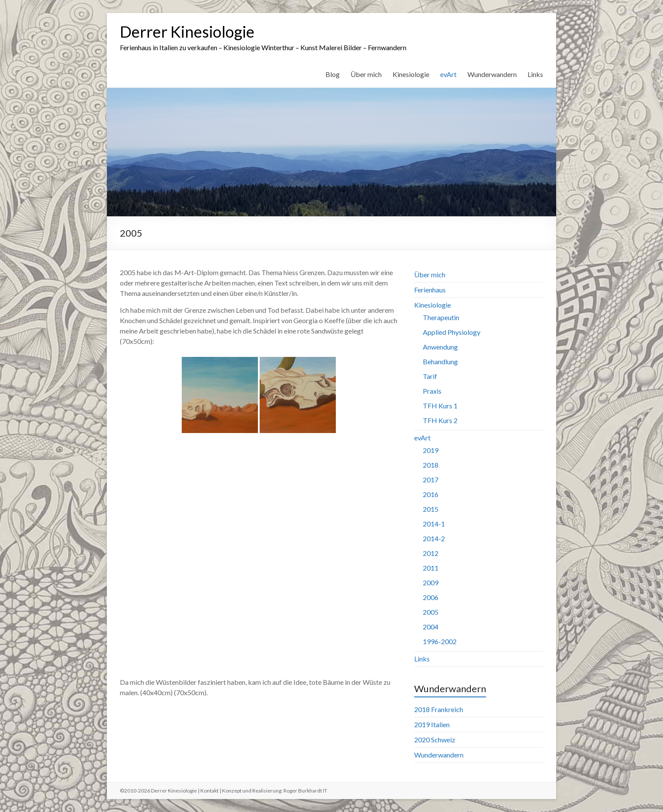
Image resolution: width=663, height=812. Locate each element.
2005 (431, 612)
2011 (431, 568)
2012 (431, 553)
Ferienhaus (430, 290)
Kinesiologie (411, 74)
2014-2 (434, 538)
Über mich (366, 74)
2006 (431, 597)
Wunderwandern (492, 74)
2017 (431, 480)
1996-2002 (440, 641)
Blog (333, 74)
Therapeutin (441, 317)
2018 (431, 465)
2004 (431, 627)
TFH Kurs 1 (440, 406)
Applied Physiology (452, 332)
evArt (448, 74)
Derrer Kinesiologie (187, 32)
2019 (431, 450)
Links (535, 74)
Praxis (432, 391)
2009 (431, 583)
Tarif (430, 376)
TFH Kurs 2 (440, 420)
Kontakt (209, 791)
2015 (431, 509)
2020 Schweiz (435, 740)
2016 (431, 494)
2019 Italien (432, 724)
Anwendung (440, 347)
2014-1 (434, 524)
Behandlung (440, 361)
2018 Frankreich (439, 709)
